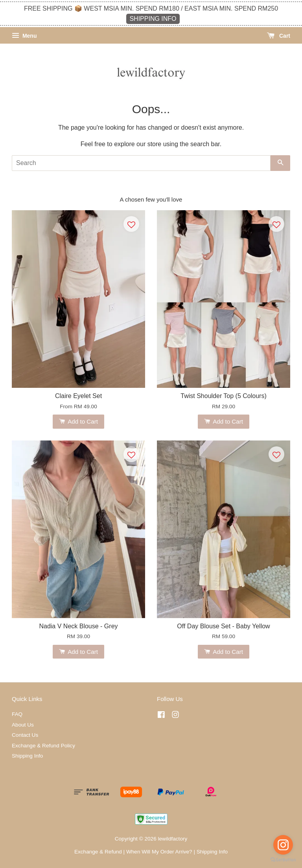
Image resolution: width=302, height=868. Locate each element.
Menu (24, 36)
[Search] (141, 163)
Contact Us (25, 735)
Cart (279, 36)
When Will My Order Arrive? (159, 852)
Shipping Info (27, 756)
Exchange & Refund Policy (43, 746)
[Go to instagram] (283, 845)
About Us (23, 725)
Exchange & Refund (98, 852)
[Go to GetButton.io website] (283, 860)
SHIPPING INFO (153, 19)
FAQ (17, 714)
